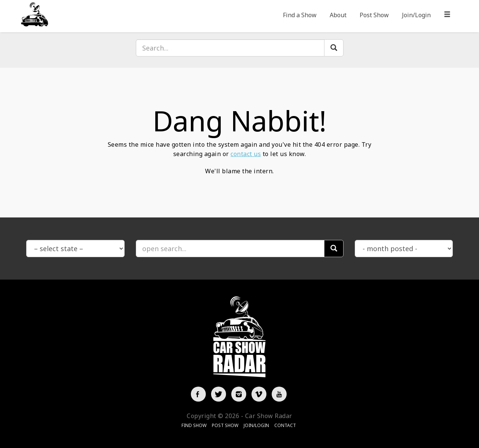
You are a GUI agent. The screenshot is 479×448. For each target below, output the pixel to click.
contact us (246, 154)
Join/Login (416, 15)
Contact (285, 425)
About (338, 15)
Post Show (374, 15)
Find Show (194, 425)
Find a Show (300, 15)
